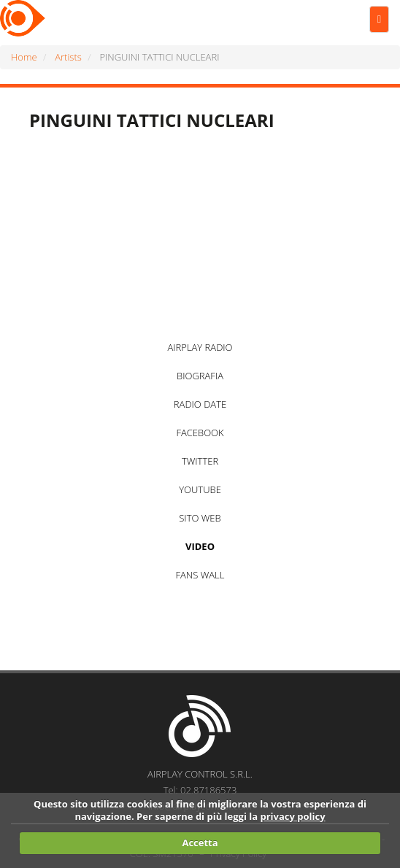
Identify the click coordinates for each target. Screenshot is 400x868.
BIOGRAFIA (200, 376)
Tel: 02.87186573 (200, 790)
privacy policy (292, 816)
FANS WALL (200, 575)
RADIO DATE (200, 404)
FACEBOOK (200, 433)
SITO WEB (200, 518)
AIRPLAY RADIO (200, 347)
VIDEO (200, 546)
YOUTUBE (200, 489)
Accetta (200, 842)
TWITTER (200, 461)
